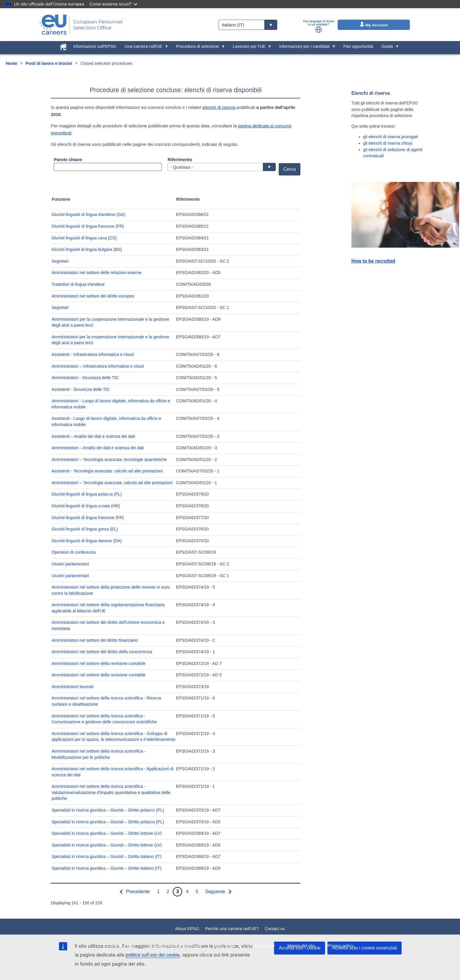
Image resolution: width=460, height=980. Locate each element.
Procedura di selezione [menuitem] (199, 48)
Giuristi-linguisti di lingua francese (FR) (88, 226)
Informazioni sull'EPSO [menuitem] (95, 46)
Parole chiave (68, 159)
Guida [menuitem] (388, 48)
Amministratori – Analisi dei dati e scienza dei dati (98, 448)
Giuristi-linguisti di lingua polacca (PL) (87, 494)
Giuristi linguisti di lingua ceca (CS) (84, 238)
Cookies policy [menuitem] (261, 946)
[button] (319, 30)
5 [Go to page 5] (197, 892)
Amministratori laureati (72, 687)
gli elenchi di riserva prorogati (391, 137)
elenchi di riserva (219, 107)
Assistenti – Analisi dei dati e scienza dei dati (93, 436)
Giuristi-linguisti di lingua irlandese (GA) (88, 214)
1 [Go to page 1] (158, 892)
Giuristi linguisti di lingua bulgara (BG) (87, 249)
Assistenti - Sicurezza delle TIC (81, 389)
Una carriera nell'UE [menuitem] (145, 48)
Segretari (60, 261)
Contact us (275, 929)
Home (12, 63)
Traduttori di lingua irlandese (78, 284)
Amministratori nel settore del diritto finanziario (95, 640)
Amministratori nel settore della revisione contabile (98, 663)
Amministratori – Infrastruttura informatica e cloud (97, 366)
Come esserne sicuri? (113, 4)
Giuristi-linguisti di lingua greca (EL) (84, 529)
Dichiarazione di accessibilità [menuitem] (175, 946)
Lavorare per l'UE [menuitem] (250, 48)
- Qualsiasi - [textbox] (220, 167)
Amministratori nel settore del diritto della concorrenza (102, 652)
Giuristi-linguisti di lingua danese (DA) (87, 541)
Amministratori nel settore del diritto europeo (93, 296)
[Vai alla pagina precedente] (134, 892)
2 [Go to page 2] (168, 892)
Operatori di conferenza (73, 552)
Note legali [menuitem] (225, 946)
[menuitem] (63, 46)
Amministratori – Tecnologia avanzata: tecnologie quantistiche (109, 459)
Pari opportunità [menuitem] (358, 46)
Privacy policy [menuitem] (340, 946)
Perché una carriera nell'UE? (232, 929)
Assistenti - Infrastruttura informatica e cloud (93, 354)
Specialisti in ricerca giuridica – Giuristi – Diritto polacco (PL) (108, 810)
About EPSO (187, 929)
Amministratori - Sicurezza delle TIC (85, 378)
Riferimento (180, 159)
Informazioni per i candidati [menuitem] (305, 48)
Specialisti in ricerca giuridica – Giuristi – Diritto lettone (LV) (106, 833)
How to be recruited (373, 261)
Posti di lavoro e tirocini (49, 63)
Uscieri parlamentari (70, 564)
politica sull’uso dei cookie (153, 955)
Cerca (290, 169)
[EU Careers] (81, 25)
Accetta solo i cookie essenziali (365, 948)
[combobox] (221, 167)
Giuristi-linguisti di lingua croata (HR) (86, 506)
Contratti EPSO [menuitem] (121, 946)
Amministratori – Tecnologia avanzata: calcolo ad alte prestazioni (112, 483)
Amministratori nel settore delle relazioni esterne (96, 273)
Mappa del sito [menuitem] (301, 946)
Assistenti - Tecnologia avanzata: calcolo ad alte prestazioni (107, 471)
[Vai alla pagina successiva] (219, 892)
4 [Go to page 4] (187, 892)
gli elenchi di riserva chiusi (388, 143)
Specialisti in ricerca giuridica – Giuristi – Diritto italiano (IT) (106, 856)
